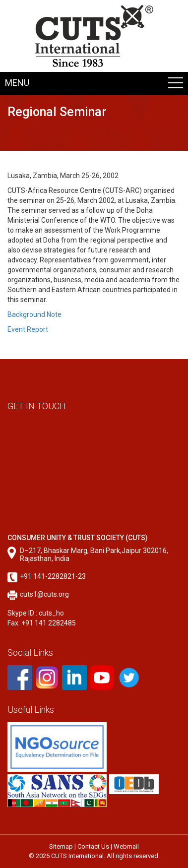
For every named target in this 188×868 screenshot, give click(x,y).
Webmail (126, 846)
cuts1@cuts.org (44, 594)
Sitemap (61, 846)
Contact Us (93, 846)
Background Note (34, 314)
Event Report (28, 329)
